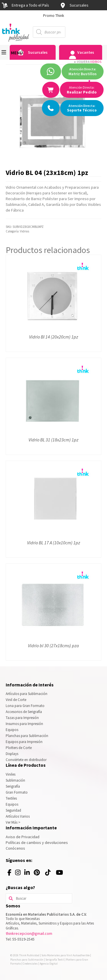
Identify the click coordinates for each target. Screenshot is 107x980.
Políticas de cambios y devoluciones (37, 842)
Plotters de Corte (19, 748)
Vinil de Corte (16, 700)
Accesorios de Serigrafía (24, 712)
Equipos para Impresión (24, 742)
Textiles (11, 798)
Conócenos (15, 848)
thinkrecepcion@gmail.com (29, 933)
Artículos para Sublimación (27, 694)
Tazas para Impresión (22, 718)
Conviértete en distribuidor (26, 760)
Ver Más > (13, 822)
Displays (12, 754)
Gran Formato (17, 792)
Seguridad (13, 810)
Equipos (12, 730)
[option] (53, 15)
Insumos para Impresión (24, 724)
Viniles (11, 774)
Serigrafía (13, 786)
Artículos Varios (18, 816)
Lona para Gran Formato (25, 706)
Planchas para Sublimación (27, 736)
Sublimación (15, 780)
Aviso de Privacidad (23, 837)
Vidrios (96, 62)
